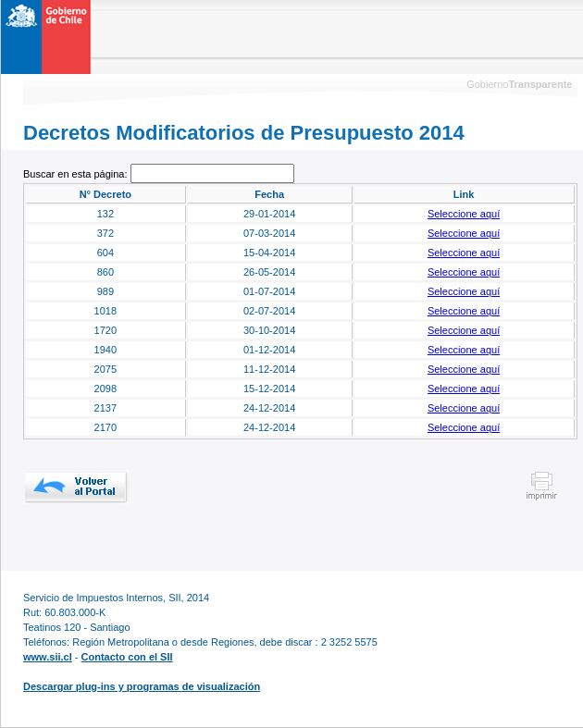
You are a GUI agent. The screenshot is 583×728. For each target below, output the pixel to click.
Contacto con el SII (127, 657)
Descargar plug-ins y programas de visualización (142, 686)
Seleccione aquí (464, 214)
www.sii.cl (48, 657)
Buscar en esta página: (77, 174)
